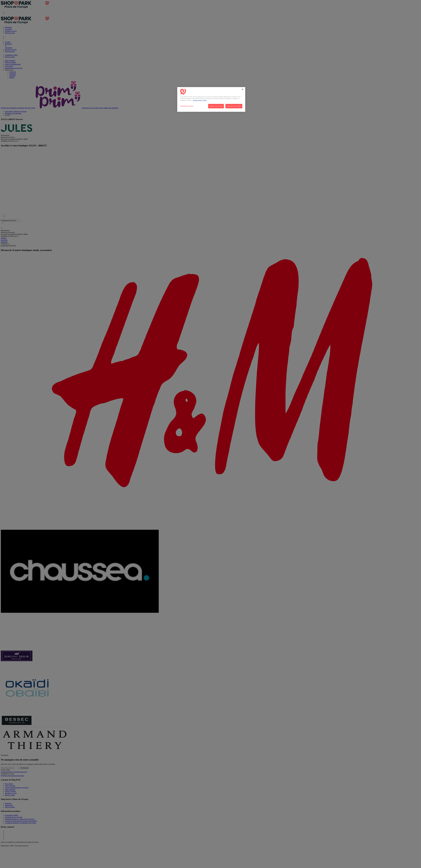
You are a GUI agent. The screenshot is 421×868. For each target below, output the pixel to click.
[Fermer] (242, 89)
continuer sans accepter (216, 106)
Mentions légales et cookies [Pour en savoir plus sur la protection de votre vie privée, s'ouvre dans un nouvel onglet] (200, 100)
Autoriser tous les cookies (234, 106)
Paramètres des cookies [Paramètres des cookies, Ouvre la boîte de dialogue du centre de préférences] (187, 106)
